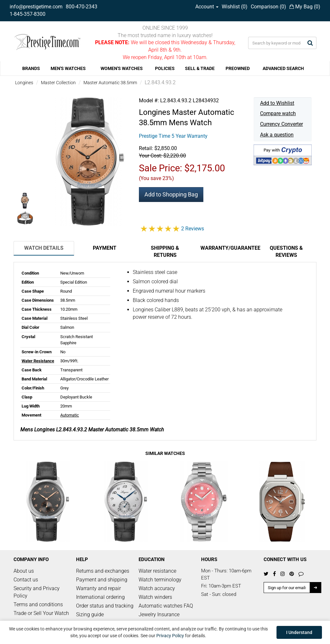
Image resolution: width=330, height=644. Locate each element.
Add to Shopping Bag (171, 194)
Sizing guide (90, 614)
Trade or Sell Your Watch (41, 613)
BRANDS (31, 68)
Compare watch (278, 113)
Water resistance (157, 571)
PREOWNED (238, 68)
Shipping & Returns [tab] (165, 252)
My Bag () (305, 7)
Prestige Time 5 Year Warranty (173, 136)
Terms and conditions (38, 604)
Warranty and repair (98, 588)
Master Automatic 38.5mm (110, 83)
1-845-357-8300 (28, 14)
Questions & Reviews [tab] (286, 252)
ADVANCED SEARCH (283, 68)
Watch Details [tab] (44, 248)
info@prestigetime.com (36, 7)
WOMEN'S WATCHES (122, 68)
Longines (24, 83)
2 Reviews (193, 229)
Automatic (70, 415)
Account (207, 7)
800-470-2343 (82, 7)
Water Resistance (38, 361)
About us (24, 571)
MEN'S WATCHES (68, 68)
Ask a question (277, 135)
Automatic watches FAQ (166, 606)
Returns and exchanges (103, 571)
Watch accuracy (157, 588)
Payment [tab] (105, 248)
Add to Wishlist (277, 103)
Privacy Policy (170, 636)
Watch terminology (160, 580)
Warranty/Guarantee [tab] (228, 248)
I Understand (299, 632)
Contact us (26, 580)
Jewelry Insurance (159, 614)
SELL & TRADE (200, 68)
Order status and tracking (105, 606)
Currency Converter (281, 124)
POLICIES (165, 68)
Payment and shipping (102, 580)
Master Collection (58, 83)
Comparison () (268, 7)
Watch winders (155, 597)
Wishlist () (235, 7)
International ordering (100, 597)
